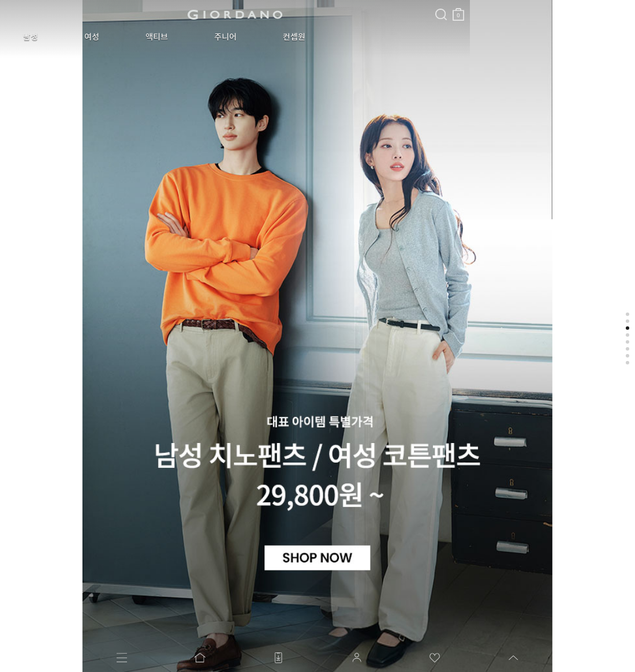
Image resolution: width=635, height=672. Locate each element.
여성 (66, 37)
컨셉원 (216, 37)
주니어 (165, 37)
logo (145, 14)
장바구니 (279, 10)
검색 (262, 5)
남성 (22, 37)
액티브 (113, 37)
